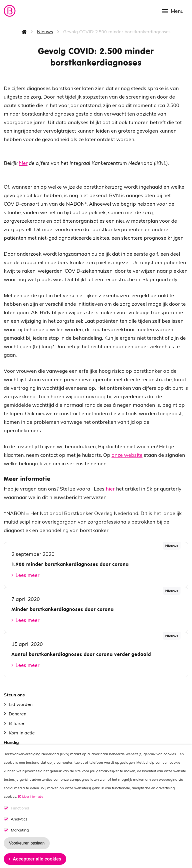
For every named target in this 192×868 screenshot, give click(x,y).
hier (23, 163)
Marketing (20, 841)
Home (24, 32)
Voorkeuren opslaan (27, 854)
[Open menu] (174, 11)
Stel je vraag (22, 752)
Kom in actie (22, 733)
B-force (16, 723)
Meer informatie (33, 807)
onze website (127, 455)
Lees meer (27, 575)
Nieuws (45, 32)
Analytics (19, 830)
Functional (20, 819)
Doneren (17, 714)
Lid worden (21, 704)
